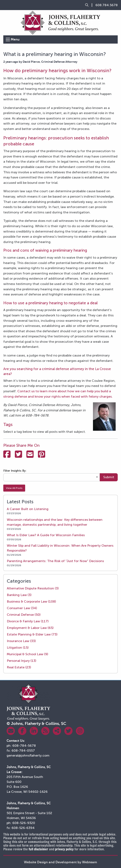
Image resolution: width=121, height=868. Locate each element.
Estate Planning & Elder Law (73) (32, 634)
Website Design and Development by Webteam (60, 862)
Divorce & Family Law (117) (28, 621)
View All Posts (14, 488)
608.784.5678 (107, 5)
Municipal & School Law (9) (28, 654)
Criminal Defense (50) (24, 615)
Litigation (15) (18, 648)
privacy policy (64, 849)
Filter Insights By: (15, 471)
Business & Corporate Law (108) (31, 601)
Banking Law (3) (19, 595)
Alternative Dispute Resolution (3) (33, 588)
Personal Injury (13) (22, 661)
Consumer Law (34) (22, 608)
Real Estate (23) (19, 667)
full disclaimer (38, 849)
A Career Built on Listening (28, 509)
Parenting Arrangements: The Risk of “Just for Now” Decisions (55, 561)
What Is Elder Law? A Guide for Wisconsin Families (46, 535)
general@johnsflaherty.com (28, 755)
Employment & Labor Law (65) (30, 628)
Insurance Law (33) (21, 641)
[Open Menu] (8, 39)
